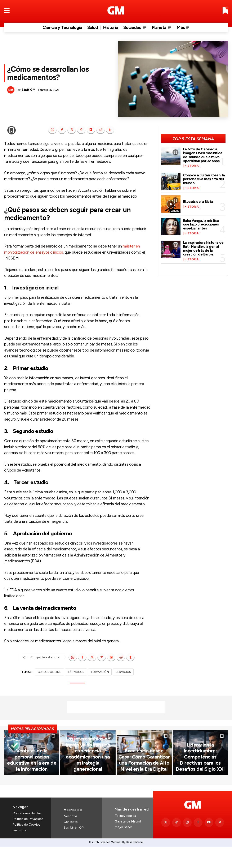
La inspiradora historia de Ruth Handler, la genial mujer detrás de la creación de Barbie (203, 248)
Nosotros (70, 838)
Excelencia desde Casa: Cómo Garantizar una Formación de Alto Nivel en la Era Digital (144, 784)
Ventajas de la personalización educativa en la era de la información (32, 787)
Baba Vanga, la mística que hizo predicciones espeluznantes (201, 224)
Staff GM (28, 90)
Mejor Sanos (124, 848)
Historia (192, 166)
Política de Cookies (26, 846)
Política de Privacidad (28, 841)
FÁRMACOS (76, 672)
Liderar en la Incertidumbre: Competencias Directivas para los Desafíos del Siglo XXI (200, 784)
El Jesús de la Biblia (198, 202)
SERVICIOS (123, 672)
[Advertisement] (116, 707)
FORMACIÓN (100, 672)
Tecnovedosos (125, 837)
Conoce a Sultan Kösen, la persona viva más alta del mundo (204, 179)
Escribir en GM (74, 849)
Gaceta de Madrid (128, 843)
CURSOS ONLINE (49, 672)
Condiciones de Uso (27, 835)
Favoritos (19, 852)
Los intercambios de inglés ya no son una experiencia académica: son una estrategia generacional (88, 784)
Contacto (71, 843)
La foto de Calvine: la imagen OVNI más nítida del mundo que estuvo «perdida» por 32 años (203, 155)
